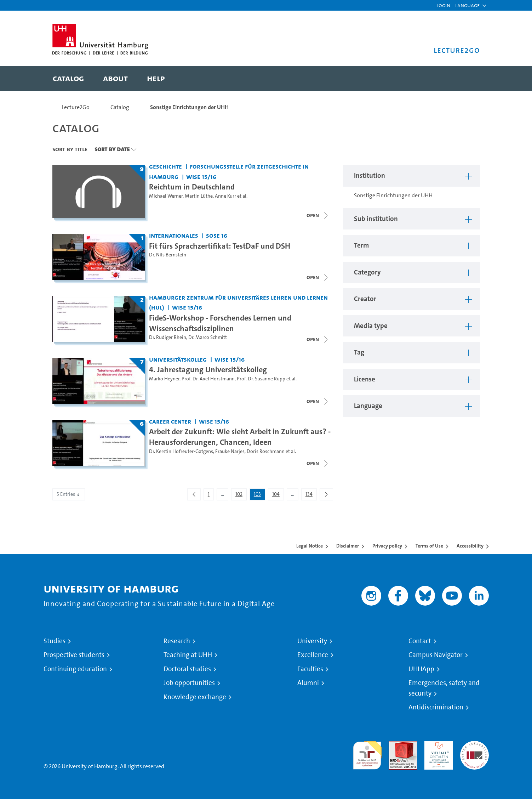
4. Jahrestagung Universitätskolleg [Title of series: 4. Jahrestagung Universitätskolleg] (208, 369)
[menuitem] (68, 79)
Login (443, 5)
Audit (395, 745)
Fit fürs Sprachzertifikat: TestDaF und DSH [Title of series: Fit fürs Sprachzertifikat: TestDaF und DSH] (220, 246)
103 (259, 495)
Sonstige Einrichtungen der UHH (189, 107)
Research (177, 641)
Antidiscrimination (436, 707)
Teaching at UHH (188, 655)
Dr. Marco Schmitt (208, 337)
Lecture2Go (76, 107)
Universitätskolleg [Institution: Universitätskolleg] (178, 359)
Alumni (308, 683)
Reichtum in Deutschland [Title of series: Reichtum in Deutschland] (192, 187)
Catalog (120, 107)
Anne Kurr (225, 196)
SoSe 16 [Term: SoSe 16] (217, 235)
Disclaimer (348, 546)
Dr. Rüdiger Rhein (168, 337)
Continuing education (75, 669)
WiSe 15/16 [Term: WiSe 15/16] (201, 177)
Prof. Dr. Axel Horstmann (208, 379)
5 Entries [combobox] (69, 494)
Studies (55, 641)
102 (241, 495)
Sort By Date (112, 149)
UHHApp (421, 669)
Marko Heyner (164, 379)
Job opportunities (189, 683)
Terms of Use (429, 546)
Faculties (310, 669)
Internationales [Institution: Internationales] (174, 235)
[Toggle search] (468, 79)
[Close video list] (318, 215)
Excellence (313, 655)
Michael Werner (166, 196)
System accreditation (474, 749)
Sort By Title (70, 149)
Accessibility (470, 546)
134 (311, 495)
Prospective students (74, 655)
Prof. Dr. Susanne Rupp (261, 379)
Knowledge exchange (195, 697)
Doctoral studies (187, 669)
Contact (420, 641)
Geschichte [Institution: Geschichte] (165, 166)
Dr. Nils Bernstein (168, 255)
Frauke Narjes (230, 451)
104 (278, 495)
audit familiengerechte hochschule (367, 753)
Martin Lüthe (199, 196)
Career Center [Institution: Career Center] (170, 421)
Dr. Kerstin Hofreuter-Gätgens (181, 451)
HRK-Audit (437, 745)
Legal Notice (310, 546)
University (312, 641)
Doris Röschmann (266, 451)
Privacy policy (387, 546)
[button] (467, 5)
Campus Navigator (436, 655)
